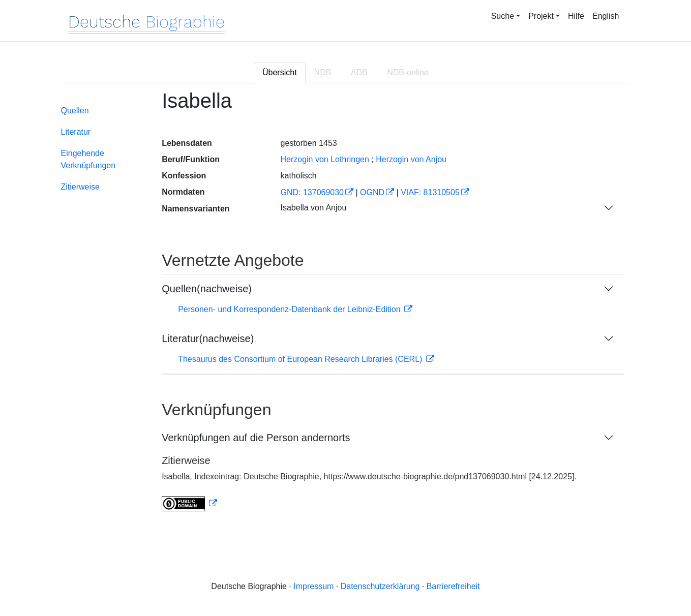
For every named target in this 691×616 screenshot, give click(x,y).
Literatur (76, 132)
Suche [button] (503, 16)
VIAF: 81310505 (430, 192)
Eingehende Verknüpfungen (88, 159)
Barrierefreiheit (453, 586)
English (606, 16)
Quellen (75, 111)
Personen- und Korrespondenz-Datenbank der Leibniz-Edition (290, 309)
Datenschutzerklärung (380, 586)
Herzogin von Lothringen (324, 159)
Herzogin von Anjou (411, 159)
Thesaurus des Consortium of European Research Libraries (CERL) (301, 359)
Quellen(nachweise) (207, 289)
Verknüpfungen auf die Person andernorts (256, 438)
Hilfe (576, 16)
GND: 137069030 (312, 192)
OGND (372, 192)
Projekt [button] (541, 16)
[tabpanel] (346, 307)
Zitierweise (80, 187)
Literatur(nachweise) (208, 338)
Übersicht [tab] (280, 72)
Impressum (313, 586)
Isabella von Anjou (313, 208)
